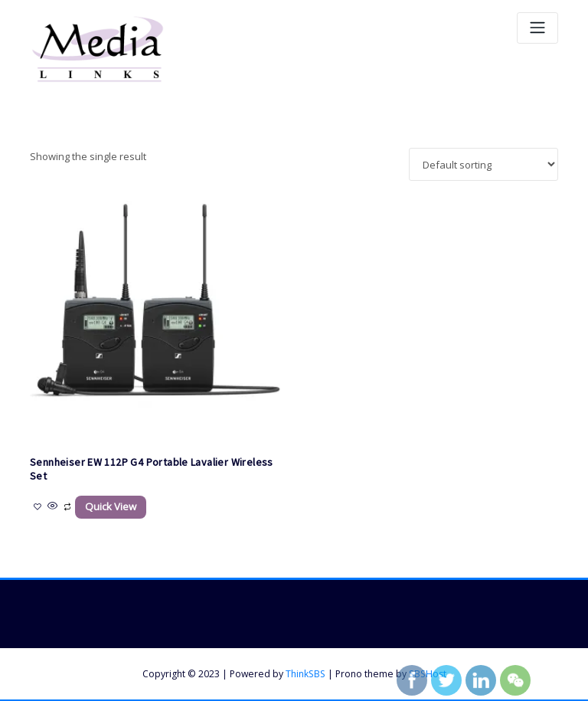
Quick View (110, 506)
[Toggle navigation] (537, 28)
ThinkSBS (305, 673)
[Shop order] (483, 164)
